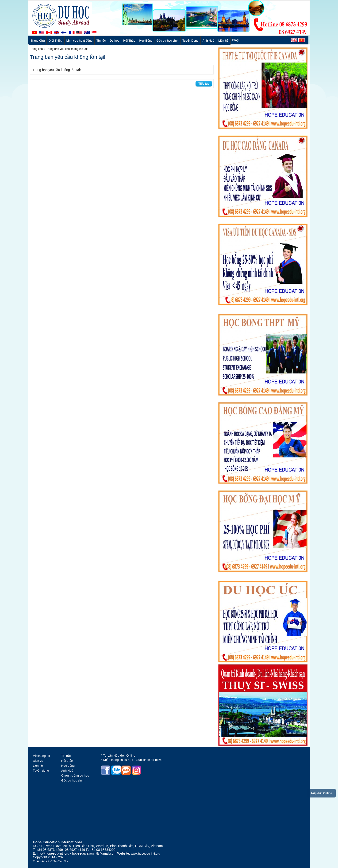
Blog (236, 40)
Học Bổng (146, 41)
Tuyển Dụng (190, 41)
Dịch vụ (38, 761)
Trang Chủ (38, 41)
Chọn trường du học (75, 776)
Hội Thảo (129, 41)
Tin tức (101, 41)
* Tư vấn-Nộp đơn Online (118, 756)
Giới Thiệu (56, 41)
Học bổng (68, 766)
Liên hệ (223, 41)
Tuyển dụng (41, 771)
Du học (115, 41)
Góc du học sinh (167, 41)
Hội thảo (67, 761)
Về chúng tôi (41, 756)
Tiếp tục (204, 84)
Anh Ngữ (209, 41)
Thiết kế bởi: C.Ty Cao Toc (51, 861)
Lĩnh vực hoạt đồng (79, 41)
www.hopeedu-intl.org (145, 854)
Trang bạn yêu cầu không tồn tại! (67, 49)
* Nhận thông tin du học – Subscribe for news (132, 760)
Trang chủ (37, 49)
